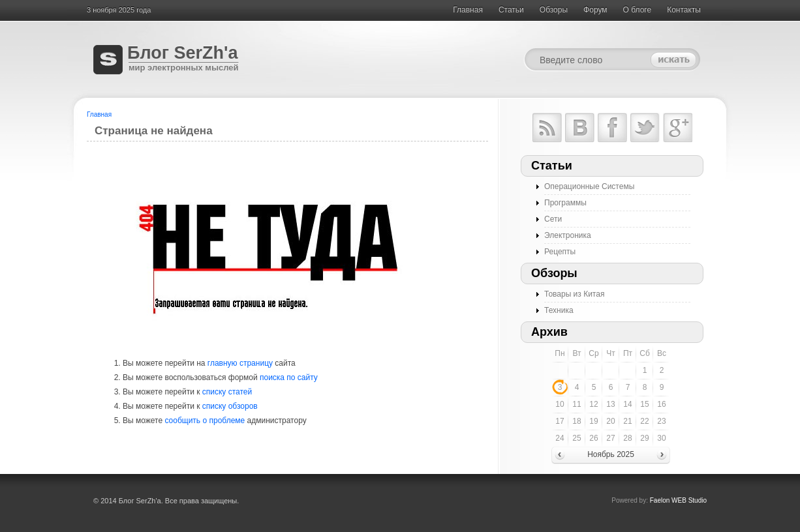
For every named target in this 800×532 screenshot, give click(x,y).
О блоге (638, 10)
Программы (565, 203)
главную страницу (240, 363)
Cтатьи (511, 10)
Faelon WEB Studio (678, 500)
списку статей (227, 392)
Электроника (568, 235)
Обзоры (554, 10)
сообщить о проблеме (205, 421)
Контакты (684, 10)
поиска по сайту (289, 377)
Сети (553, 219)
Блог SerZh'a (182, 53)
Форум (595, 10)
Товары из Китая (574, 294)
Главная (468, 10)
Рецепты (560, 252)
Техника (559, 310)
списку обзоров (230, 406)
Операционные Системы (589, 186)
